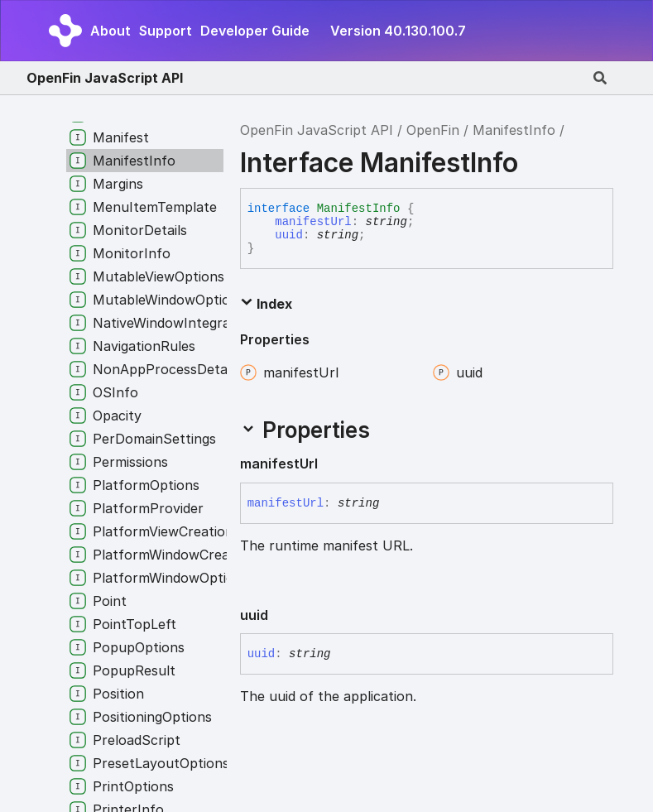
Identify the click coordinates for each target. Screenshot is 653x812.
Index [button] (266, 304)
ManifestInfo (514, 130)
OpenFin (433, 130)
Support (166, 31)
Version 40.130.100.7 (398, 31)
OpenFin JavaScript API (105, 78)
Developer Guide (255, 31)
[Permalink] (331, 464)
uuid (289, 235)
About (110, 31)
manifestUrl (313, 222)
